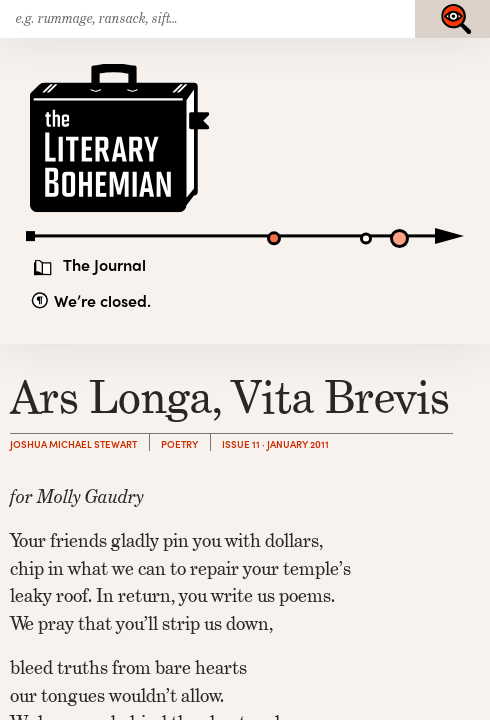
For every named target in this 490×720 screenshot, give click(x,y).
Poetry (179, 444)
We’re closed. (102, 300)
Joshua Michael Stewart (73, 444)
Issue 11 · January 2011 (275, 444)
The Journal (104, 263)
